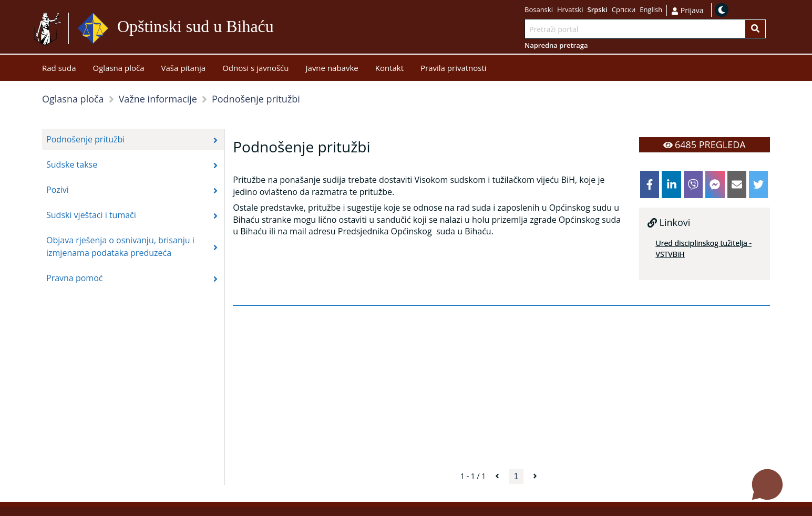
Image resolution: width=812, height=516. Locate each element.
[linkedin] (671, 184)
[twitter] (758, 184)
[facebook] (650, 184)
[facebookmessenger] (715, 184)
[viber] (693, 184)
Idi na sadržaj (299, 29)
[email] (737, 184)
